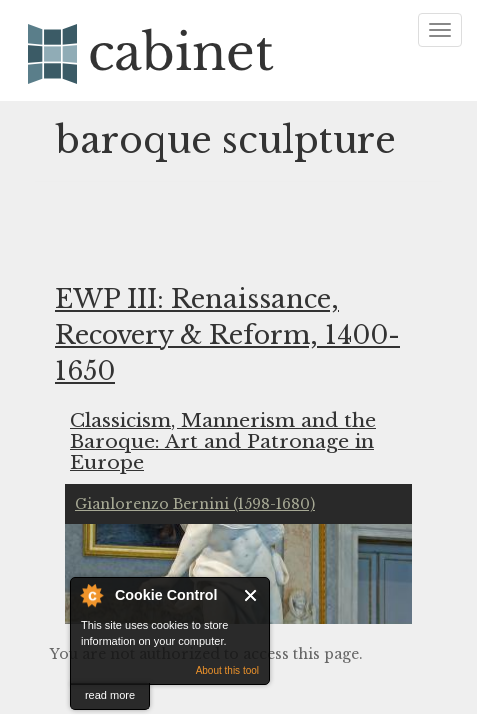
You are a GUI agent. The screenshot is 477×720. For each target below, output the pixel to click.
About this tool (227, 670)
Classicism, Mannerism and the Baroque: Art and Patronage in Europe (223, 440)
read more (110, 695)
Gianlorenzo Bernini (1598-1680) (195, 504)
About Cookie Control (91, 595)
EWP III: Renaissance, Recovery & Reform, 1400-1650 (227, 335)
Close (251, 595)
